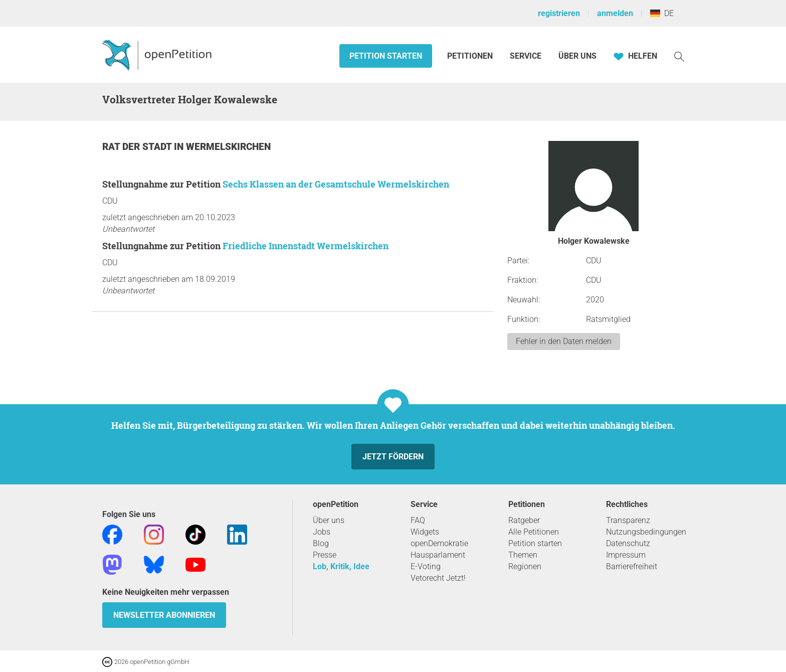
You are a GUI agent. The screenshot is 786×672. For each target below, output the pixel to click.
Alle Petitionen (534, 532)
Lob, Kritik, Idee (341, 566)
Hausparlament (438, 555)
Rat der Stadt (138, 147)
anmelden (615, 13)
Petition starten (386, 56)
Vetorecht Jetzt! (438, 578)
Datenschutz (628, 543)
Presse (325, 555)
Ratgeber (524, 520)
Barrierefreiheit (632, 566)
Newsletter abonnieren (164, 615)
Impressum (626, 555)
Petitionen (471, 56)
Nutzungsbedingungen (646, 532)
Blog (321, 543)
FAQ (418, 520)
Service (526, 56)
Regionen (525, 566)
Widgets (425, 532)
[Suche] (679, 56)
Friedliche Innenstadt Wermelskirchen (306, 246)
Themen (523, 555)
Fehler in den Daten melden (564, 341)
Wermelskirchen (228, 147)
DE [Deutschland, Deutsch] (662, 13)
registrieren (559, 13)
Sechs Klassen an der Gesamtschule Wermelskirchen (336, 184)
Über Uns (577, 56)
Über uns (329, 520)
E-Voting (426, 566)
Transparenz (628, 520)
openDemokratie (439, 543)
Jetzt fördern (393, 457)
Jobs (322, 532)
